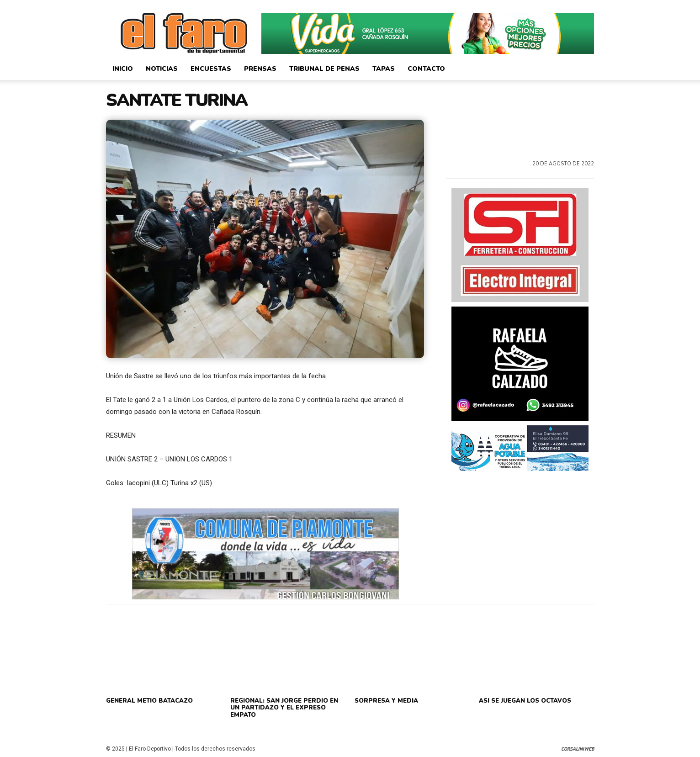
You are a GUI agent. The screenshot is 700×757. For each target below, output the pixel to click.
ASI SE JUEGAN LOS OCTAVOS (525, 701)
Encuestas (211, 69)
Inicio (123, 69)
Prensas (260, 69)
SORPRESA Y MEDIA (386, 701)
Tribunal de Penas (324, 69)
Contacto (426, 69)
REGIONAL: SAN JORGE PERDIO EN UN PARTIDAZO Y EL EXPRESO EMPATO (284, 708)
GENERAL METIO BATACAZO (149, 701)
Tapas (384, 69)
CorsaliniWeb (578, 749)
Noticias (162, 69)
